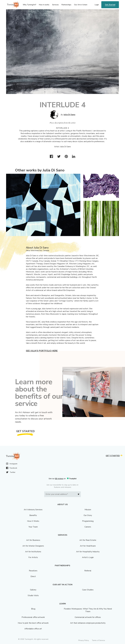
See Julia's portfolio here (42, 351)
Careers (88, 527)
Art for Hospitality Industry (88, 552)
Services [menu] (55, 5)
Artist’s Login (88, 557)
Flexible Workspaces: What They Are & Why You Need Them (88, 610)
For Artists (33, 557)
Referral (88, 571)
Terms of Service (98, 640)
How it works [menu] (44, 5)
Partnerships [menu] (66, 5)
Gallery (33, 590)
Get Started (110, 5)
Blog (33, 609)
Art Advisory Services (33, 510)
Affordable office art (33, 629)
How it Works (33, 521)
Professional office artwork (33, 617)
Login (97, 5)
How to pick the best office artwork (33, 623)
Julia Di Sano (69, 115)
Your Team (33, 527)
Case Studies (88, 590)
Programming (88, 521)
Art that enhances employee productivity (88, 623)
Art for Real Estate (88, 540)
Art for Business (33, 540)
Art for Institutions (33, 552)
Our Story (88, 515)
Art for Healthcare (88, 546)
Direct (33, 576)
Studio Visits (33, 595)
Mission (88, 510)
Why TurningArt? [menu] (29, 5)
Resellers (33, 571)
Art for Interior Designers (33, 546)
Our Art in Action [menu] (81, 5)
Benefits (33, 515)
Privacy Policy (84, 640)
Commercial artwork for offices (88, 617)
